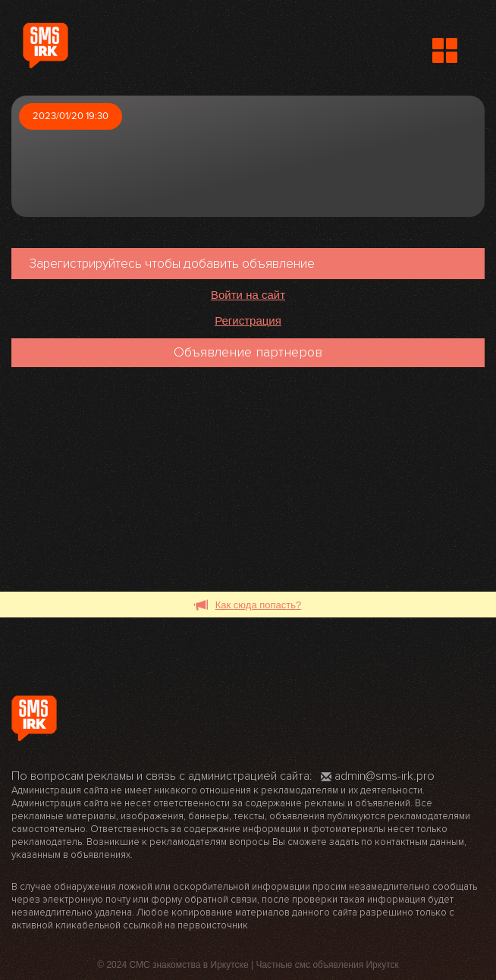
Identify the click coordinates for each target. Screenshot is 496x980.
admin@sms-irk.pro (378, 776)
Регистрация (248, 320)
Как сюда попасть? (248, 606)
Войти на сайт (248, 295)
